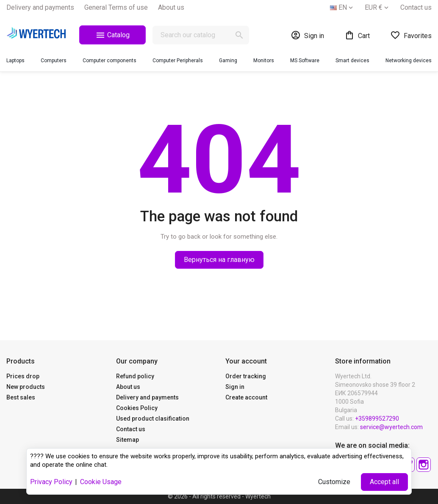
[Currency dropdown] (377, 8)
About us (171, 7)
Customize (334, 482)
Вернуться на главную (219, 260)
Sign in (235, 387)
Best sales (21, 397)
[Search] (201, 35)
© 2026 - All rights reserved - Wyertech (219, 496)
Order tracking (246, 376)
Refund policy (135, 376)
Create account (246, 397)
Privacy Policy (51, 482)
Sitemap (128, 440)
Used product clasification (153, 419)
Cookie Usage (101, 482)
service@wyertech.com (391, 427)
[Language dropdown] (342, 8)
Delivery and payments (40, 7)
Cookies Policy (137, 408)
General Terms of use (116, 7)
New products (26, 387)
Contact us (416, 7)
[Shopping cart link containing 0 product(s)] (357, 35)
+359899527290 (377, 419)
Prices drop (23, 376)
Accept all (384, 482)
